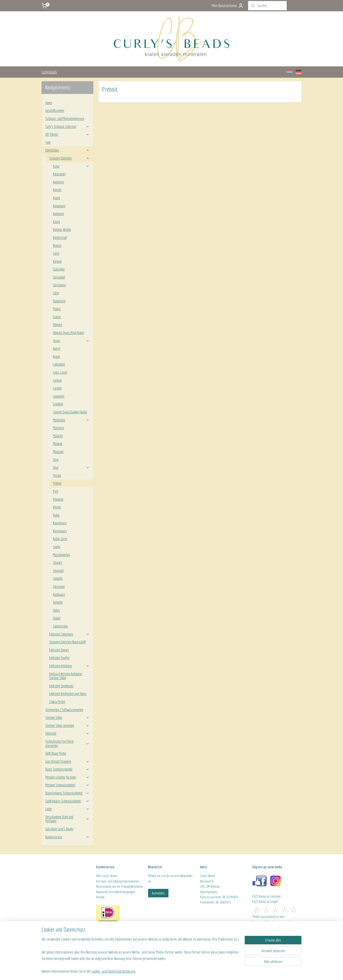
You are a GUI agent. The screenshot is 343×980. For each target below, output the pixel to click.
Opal (71, 467)
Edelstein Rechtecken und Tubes (68, 694)
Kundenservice (67, 837)
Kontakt (100, 897)
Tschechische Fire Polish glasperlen (67, 743)
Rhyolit (57, 507)
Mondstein (71, 420)
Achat (71, 166)
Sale (48, 142)
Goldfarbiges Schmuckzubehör (67, 801)
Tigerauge (59, 586)
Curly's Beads (110, 876)
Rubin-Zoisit (60, 539)
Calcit (56, 253)
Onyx (56, 460)
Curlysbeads (49, 72)
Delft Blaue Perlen (56, 753)
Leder (67, 809)
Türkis (56, 610)
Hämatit (58, 325)
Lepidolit (58, 404)
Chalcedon (59, 269)
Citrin (56, 293)
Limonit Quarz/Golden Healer (70, 412)
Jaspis (71, 341)
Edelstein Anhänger (69, 666)
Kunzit (57, 348)
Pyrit (56, 491)
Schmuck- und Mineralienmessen (65, 119)
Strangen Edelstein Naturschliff (68, 642)
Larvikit (57, 388)
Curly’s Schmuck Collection (67, 127)
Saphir (57, 547)
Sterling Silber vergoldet (67, 725)
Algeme (100, 892)
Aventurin (58, 214)
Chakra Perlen (57, 702)
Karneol (57, 261)
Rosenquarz (60, 531)
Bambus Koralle (62, 229)
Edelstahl (67, 733)
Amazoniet (59, 174)
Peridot (57, 475)
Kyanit (56, 356)
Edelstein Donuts (59, 650)
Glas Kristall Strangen (67, 761)
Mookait (58, 444)
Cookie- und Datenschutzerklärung (113, 971)
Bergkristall (60, 238)
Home (49, 103)
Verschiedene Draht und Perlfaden (67, 819)
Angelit (57, 190)
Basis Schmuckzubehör (67, 769)
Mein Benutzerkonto (228, 6)
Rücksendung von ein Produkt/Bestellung (119, 887)
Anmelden (158, 893)
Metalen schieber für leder (67, 777)
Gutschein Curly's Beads (59, 829)
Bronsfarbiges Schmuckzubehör (67, 793)
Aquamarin (59, 206)
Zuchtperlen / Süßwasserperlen (64, 710)
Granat (57, 317)
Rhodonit (58, 499)
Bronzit (57, 246)
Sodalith (58, 578)
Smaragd (58, 571)
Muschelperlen (61, 555)
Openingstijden (209, 892)
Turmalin (58, 602)
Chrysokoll (59, 277)
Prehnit (57, 483)
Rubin (56, 515)
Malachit (58, 436)
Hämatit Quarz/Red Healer (69, 333)
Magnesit (58, 428)
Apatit (56, 198)
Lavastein (59, 396)
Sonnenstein (60, 626)
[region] (140, 951)
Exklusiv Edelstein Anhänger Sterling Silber (66, 676)
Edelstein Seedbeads (61, 686)
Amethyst (58, 182)
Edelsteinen (67, 150)
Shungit (58, 563)
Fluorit (57, 309)
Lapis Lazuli (60, 372)
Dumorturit (59, 301)
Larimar (57, 380)
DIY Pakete (67, 134)
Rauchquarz (60, 523)
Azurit (56, 222)
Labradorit (59, 364)
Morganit (58, 452)
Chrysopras (59, 285)
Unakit (57, 618)
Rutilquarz (59, 594)
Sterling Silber (67, 717)
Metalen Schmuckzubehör (67, 785)
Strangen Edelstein (69, 158)
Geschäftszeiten (55, 110)
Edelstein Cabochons (69, 634)
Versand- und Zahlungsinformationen (118, 881)
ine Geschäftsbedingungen (120, 892)
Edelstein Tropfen (59, 658)
